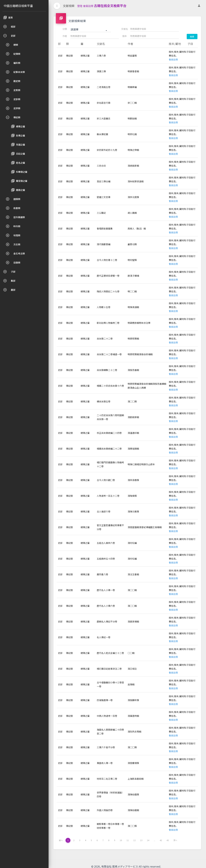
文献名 (125, 29)
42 (161, 840)
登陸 (80, 6)
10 (121, 840)
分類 (65, 29)
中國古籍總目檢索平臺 (18, 6)
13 (141, 840)
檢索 (192, 37)
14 (148, 840)
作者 (65, 36)
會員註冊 (88, 6)
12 (134, 840)
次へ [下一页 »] (175, 840)
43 (168, 840)
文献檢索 (69, 6)
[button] (91, 29)
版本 (125, 36)
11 (128, 840)
